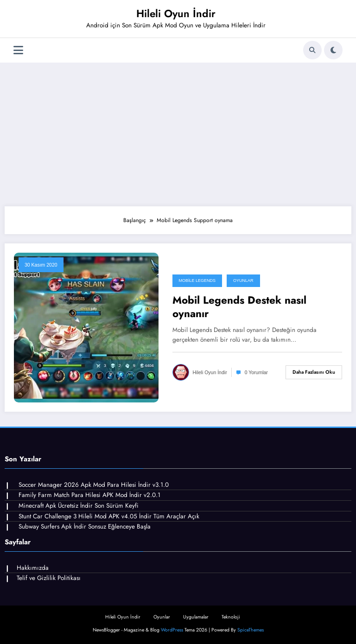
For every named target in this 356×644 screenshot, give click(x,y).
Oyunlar (243, 281)
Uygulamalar (196, 617)
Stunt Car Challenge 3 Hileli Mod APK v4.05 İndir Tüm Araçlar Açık (109, 516)
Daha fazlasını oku (314, 372)
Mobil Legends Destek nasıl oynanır (239, 307)
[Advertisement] (178, 132)
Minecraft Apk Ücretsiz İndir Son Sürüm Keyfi (79, 506)
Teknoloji (231, 617)
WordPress (172, 630)
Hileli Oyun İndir (176, 13)
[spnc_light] (333, 50)
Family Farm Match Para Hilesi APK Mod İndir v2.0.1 (89, 495)
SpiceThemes (251, 630)
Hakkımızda (33, 568)
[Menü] (18, 50)
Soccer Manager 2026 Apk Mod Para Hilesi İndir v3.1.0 (94, 485)
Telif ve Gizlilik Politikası (49, 578)
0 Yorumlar (256, 372)
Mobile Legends (197, 281)
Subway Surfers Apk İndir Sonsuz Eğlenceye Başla (85, 526)
